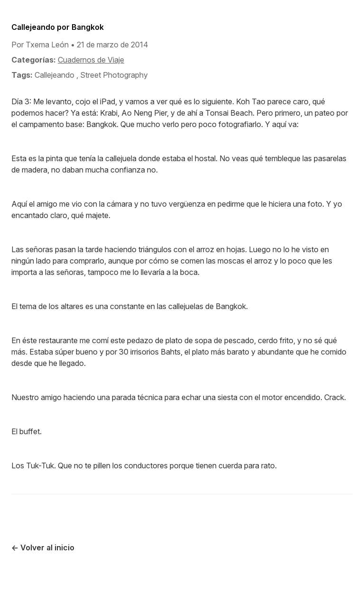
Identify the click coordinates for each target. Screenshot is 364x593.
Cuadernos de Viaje (91, 60)
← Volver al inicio (43, 547)
